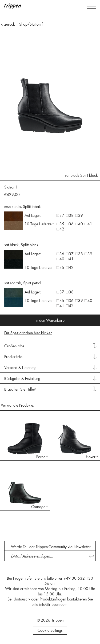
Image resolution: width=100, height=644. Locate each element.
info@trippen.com (53, 604)
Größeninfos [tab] (14, 346)
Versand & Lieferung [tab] (20, 368)
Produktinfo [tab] (13, 357)
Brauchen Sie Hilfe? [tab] (20, 389)
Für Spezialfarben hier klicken (28, 333)
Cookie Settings (50, 630)
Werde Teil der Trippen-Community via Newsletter (51, 547)
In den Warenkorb (50, 320)
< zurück (8, 24)
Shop (23, 24)
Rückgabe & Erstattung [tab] (22, 379)
